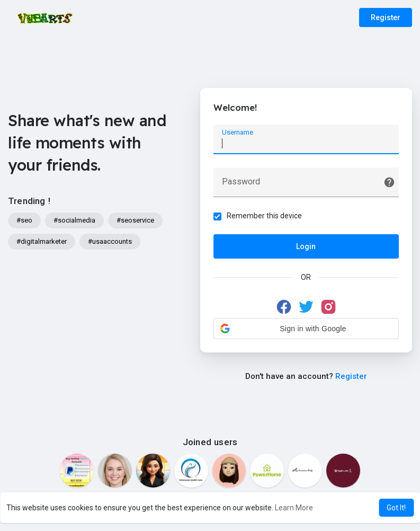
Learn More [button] (294, 508)
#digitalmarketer (42, 241)
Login (306, 246)
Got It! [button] (396, 508)
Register (386, 17)
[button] (306, 329)
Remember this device (264, 216)
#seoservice (135, 220)
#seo (24, 220)
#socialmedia (74, 220)
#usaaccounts (110, 241)
